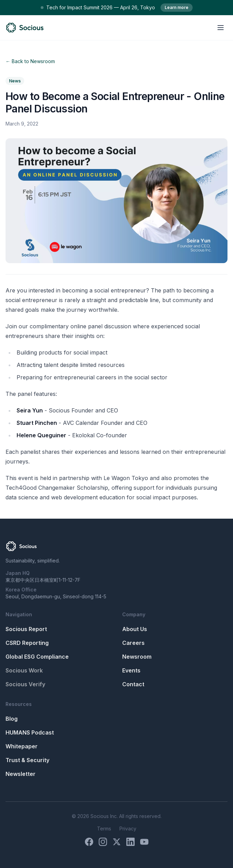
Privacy (128, 829)
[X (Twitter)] (117, 842)
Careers (133, 643)
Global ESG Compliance (37, 657)
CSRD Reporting (27, 643)
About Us (135, 629)
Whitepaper (22, 746)
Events (131, 670)
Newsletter (21, 774)
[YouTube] (144, 842)
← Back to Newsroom (30, 61)
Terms (104, 829)
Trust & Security (27, 760)
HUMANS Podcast (30, 732)
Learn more (177, 7)
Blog (12, 719)
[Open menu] (221, 28)
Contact (133, 684)
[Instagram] (103, 842)
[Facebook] (89, 842)
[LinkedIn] (130, 842)
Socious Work (24, 670)
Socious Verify (25, 684)
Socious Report (26, 629)
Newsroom (137, 657)
